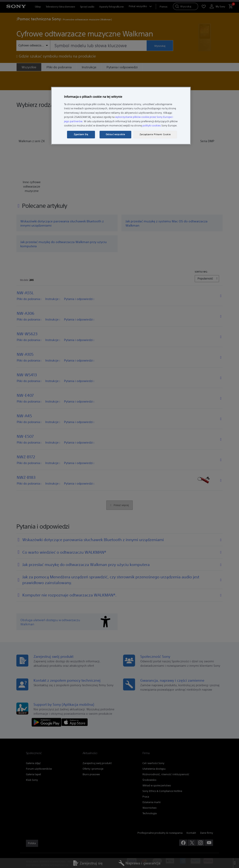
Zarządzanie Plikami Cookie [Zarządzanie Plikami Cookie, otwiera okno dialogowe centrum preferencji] (155, 134)
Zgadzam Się (81, 134)
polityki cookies (152, 126)
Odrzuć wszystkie (115, 134)
